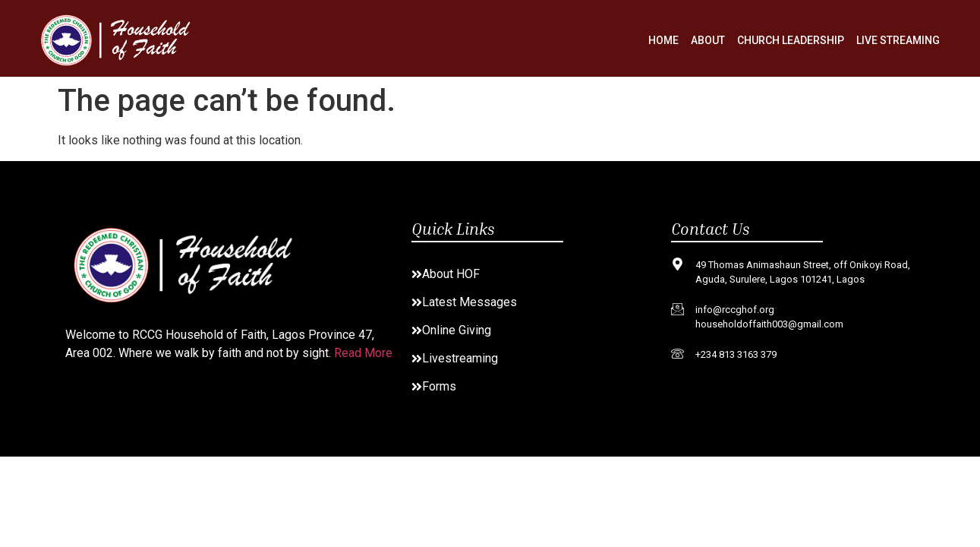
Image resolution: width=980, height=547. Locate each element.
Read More (363, 353)
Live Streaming (898, 40)
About (708, 40)
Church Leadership (791, 40)
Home (663, 40)
